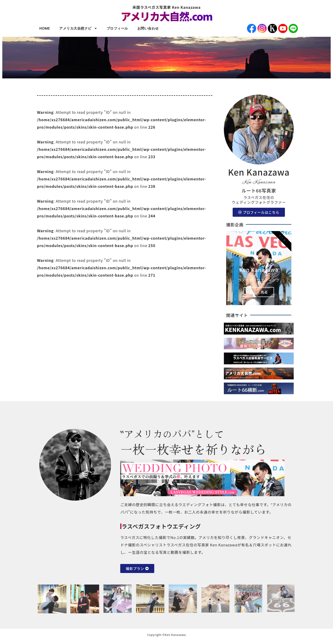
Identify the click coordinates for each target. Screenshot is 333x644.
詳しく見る (259, 292)
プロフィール (117, 28)
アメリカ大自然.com (166, 16)
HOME (45, 28)
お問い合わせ (148, 28)
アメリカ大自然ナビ (78, 28)
